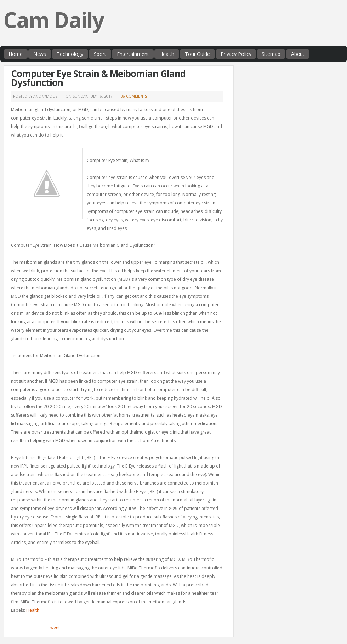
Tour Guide (197, 54)
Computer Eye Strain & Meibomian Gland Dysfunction (98, 78)
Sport (100, 54)
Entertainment (133, 54)
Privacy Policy (236, 54)
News (40, 54)
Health (167, 54)
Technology (70, 54)
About (298, 54)
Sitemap (271, 54)
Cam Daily (54, 20)
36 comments (134, 96)
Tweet (54, 628)
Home (16, 54)
